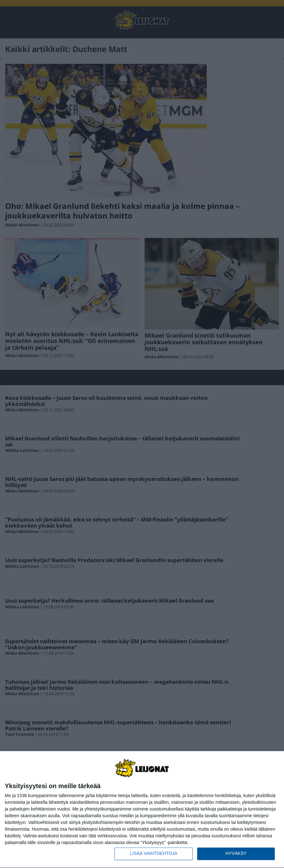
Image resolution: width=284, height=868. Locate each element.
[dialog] (142, 810)
